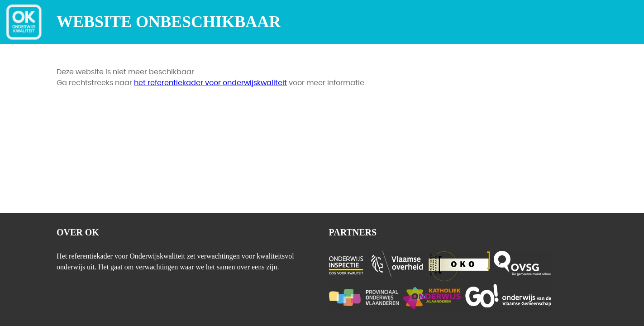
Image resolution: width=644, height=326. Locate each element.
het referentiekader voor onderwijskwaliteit (210, 83)
